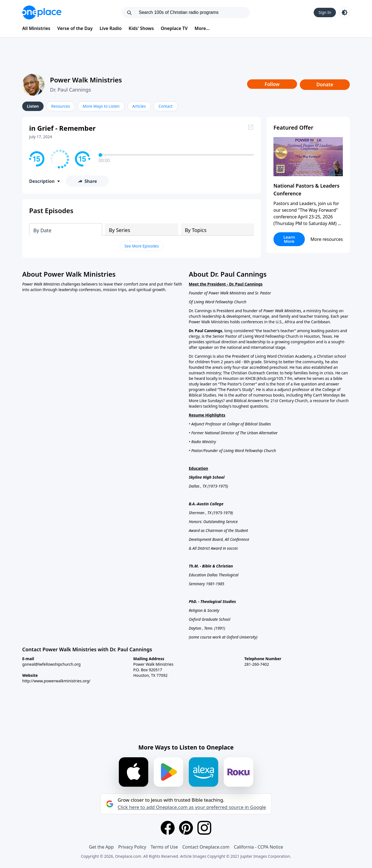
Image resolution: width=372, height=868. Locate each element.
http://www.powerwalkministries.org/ (56, 681)
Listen (33, 106)
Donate (325, 84)
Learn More (289, 239)
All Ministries (36, 28)
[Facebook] (168, 828)
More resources (327, 239)
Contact (166, 106)
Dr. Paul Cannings (71, 90)
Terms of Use (164, 847)
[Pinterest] (186, 828)
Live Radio (111, 28)
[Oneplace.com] (42, 12)
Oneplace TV (174, 28)
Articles (139, 106)
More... (202, 28)
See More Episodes (142, 246)
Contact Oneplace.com (206, 847)
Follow (272, 84)
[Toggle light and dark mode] (345, 12)
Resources (61, 106)
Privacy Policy (132, 847)
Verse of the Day (75, 28)
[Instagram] (204, 828)
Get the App (101, 847)
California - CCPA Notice (258, 847)
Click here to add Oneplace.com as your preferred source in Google (192, 807)
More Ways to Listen (101, 106)
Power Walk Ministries (86, 80)
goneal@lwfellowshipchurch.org (51, 664)
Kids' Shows (141, 28)
